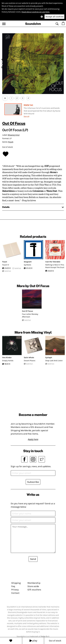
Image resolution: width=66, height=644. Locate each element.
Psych (11, 142)
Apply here (33, 439)
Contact (15, 593)
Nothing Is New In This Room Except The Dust (55, 266)
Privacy (15, 590)
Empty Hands (8, 361)
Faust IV (6, 265)
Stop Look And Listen (54, 361)
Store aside (33, 586)
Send (33, 559)
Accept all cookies (54, 17)
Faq (13, 586)
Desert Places (30, 361)
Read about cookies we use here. (36, 12)
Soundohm (33, 24)
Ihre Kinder (7, 357)
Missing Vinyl (14, 135)
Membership (34, 583)
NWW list (28, 105)
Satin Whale (29, 357)
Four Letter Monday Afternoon (30, 315)
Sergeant (28, 262)
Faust (5, 262)
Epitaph (49, 357)
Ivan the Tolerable (53, 262)
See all (27, 117)
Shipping (16, 583)
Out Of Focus (14, 123)
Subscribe (33, 482)
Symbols (27, 265)
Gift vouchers (34, 590)
